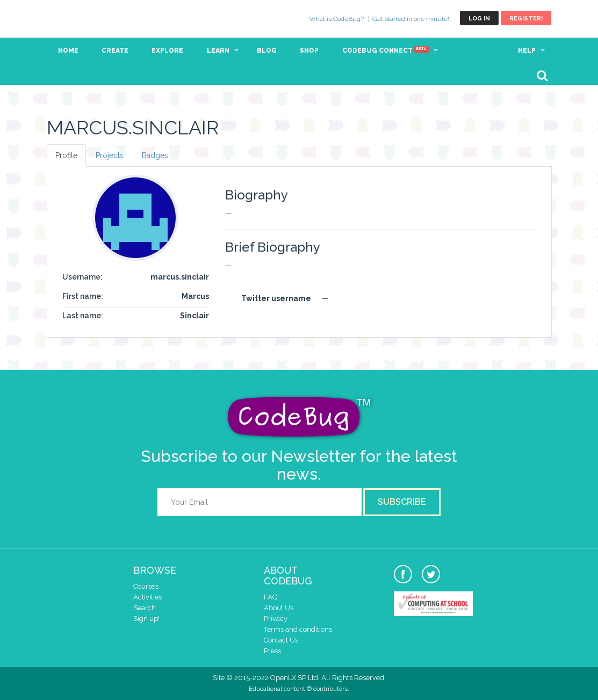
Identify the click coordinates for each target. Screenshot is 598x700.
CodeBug (83, 18)
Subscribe (402, 502)
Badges (155, 155)
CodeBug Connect (386, 51)
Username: (82, 277)
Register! (526, 19)
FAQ (271, 597)
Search (145, 608)
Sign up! (146, 619)
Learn (218, 51)
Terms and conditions (298, 629)
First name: (83, 296)
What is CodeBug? (336, 19)
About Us (279, 608)
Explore (167, 51)
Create (115, 51)
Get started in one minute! (411, 19)
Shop (309, 51)
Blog (267, 51)
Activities (147, 597)
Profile (66, 155)
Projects (110, 155)
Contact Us (281, 640)
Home (68, 51)
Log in (479, 19)
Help (527, 51)
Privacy (276, 619)
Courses (146, 586)
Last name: (83, 316)
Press (272, 651)
